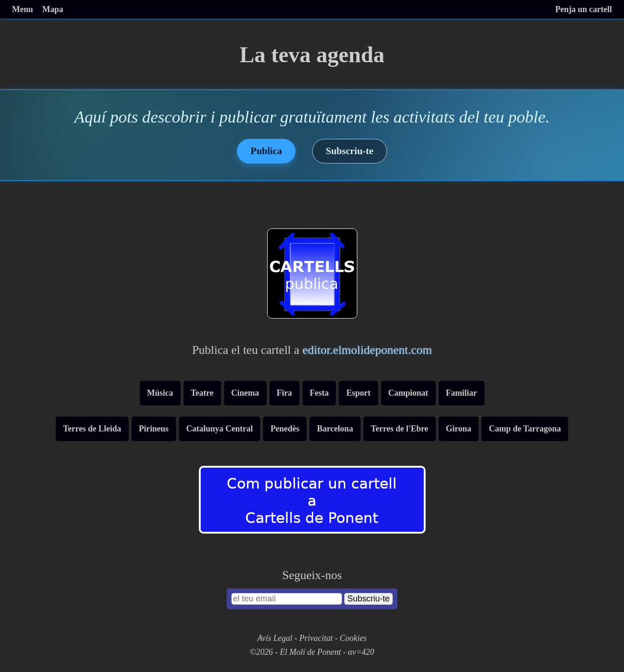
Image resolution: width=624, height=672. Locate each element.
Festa (319, 393)
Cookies (353, 638)
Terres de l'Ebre (400, 429)
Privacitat (316, 638)
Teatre (202, 393)
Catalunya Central (220, 429)
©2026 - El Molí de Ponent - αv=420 (312, 652)
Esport (358, 393)
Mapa (53, 9)
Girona (459, 429)
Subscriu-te (350, 151)
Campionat (408, 393)
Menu (23, 9)
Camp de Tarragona (525, 429)
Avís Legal (275, 638)
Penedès (285, 429)
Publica (266, 151)
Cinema (245, 393)
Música (160, 393)
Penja (584, 9)
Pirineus (154, 429)
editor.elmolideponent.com (367, 350)
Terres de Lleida (92, 429)
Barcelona (335, 429)
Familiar (462, 393)
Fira (285, 393)
